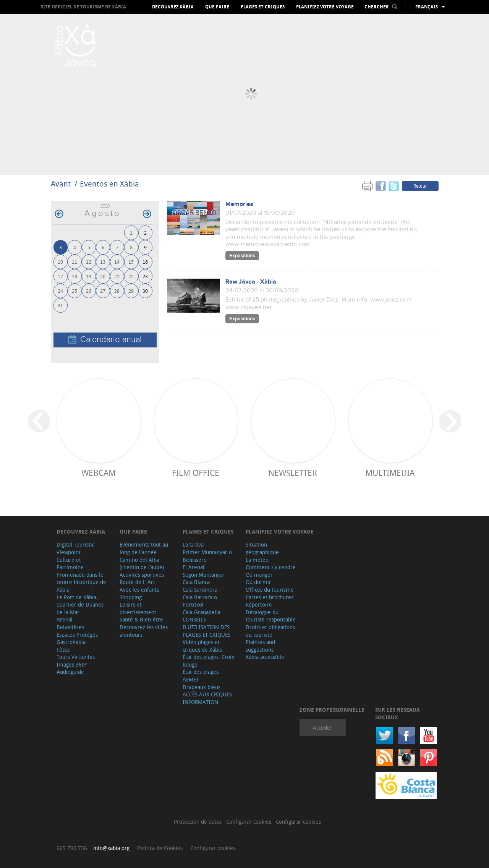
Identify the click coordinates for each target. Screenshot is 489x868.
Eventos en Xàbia (109, 184)
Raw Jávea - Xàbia (251, 282)
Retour (420, 186)
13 (103, 262)
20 (103, 276)
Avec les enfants (139, 590)
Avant (61, 184)
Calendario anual (105, 340)
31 (60, 305)
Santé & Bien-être (141, 619)
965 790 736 (72, 848)
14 (117, 262)
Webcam (99, 473)
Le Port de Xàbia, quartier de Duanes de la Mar (80, 605)
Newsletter (293, 473)
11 (74, 262)
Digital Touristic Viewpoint (75, 548)
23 (145, 276)
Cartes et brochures (270, 597)
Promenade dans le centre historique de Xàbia (81, 582)
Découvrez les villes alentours (144, 631)
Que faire (217, 7)
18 (74, 276)
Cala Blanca (196, 582)
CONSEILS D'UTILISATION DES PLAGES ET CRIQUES (206, 627)
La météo (257, 560)
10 (60, 262)
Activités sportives (142, 575)
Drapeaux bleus (202, 687)
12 (89, 262)
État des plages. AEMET (201, 676)
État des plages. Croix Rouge (208, 661)
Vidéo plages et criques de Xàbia (202, 646)
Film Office (196, 473)
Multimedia (390, 473)
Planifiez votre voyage (325, 7)
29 (131, 291)
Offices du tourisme (270, 590)
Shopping (131, 597)
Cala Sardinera (200, 590)
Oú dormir (258, 582)
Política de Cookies (160, 848)
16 (145, 262)
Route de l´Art (137, 582)
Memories (239, 204)
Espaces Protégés (77, 635)
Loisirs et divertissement (138, 608)
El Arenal (193, 567)
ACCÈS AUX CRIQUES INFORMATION (207, 698)
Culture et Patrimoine (70, 564)
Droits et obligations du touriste (270, 631)
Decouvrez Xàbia (173, 7)
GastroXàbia (71, 642)
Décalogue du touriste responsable (271, 616)
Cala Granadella (202, 612)
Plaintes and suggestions (260, 646)
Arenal (65, 619)
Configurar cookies (249, 822)
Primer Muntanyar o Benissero (207, 556)
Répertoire (259, 604)
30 (145, 291)
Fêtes (63, 650)
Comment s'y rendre (271, 567)
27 (103, 291)
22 (131, 276)
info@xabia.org (111, 848)
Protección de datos (198, 822)
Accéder (323, 728)
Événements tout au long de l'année (144, 548)
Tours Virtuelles (76, 657)
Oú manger (259, 575)
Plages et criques (263, 7)
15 (131, 262)
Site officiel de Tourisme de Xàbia (83, 7)
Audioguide (70, 672)
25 (74, 291)
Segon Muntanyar (204, 575)
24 (60, 291)
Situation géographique (262, 548)
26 (89, 291)
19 (89, 276)
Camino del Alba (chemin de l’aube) (142, 564)
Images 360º (72, 664)
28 (117, 291)
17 (60, 276)
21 (117, 276)
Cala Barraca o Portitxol (200, 601)
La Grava (193, 544)
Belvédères (70, 627)
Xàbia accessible (265, 657)
